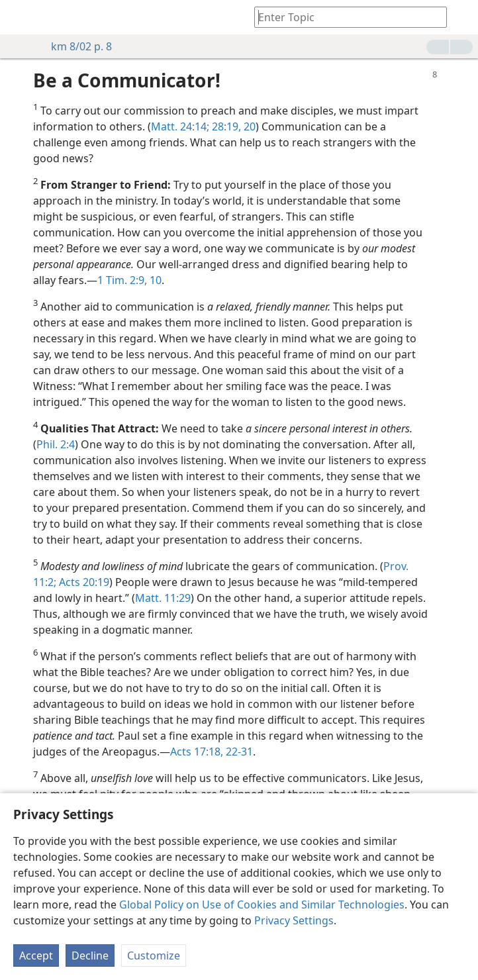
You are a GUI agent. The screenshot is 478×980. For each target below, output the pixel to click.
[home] (20, 17)
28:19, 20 (232, 126)
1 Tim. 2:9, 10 (129, 280)
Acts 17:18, (197, 752)
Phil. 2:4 (56, 444)
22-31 (238, 752)
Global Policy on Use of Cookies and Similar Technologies (262, 905)
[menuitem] (20, 17)
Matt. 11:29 (163, 598)
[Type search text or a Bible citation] (344, 17)
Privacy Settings (294, 920)
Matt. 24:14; (180, 126)
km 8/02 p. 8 (75, 46)
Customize (154, 955)
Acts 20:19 (83, 582)
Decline (90, 955)
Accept (36, 955)
